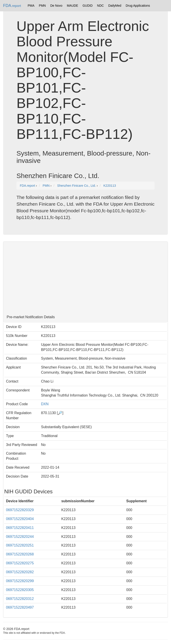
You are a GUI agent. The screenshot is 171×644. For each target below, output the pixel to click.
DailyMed (115, 6)
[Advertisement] (85, 277)
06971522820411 (20, 528)
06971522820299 (20, 581)
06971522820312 (20, 599)
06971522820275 (20, 563)
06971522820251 (20, 545)
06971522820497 (20, 607)
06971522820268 (20, 554)
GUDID (88, 6)
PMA (31, 6)
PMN (42, 6)
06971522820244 (20, 537)
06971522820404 (20, 519)
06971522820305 (20, 590)
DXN (46, 404)
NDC (100, 6)
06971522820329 (20, 510)
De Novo (56, 6)
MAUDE (72, 6)
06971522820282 (20, 572)
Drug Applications (138, 6)
